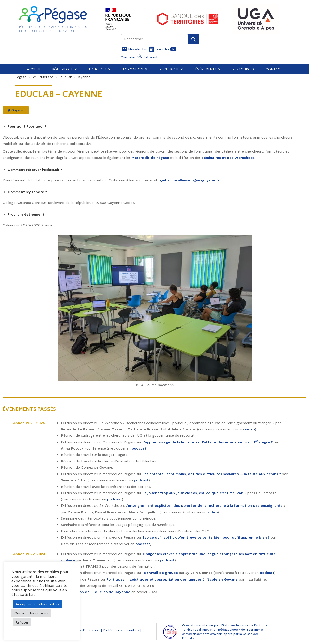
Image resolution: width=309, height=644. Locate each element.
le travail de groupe (160, 573)
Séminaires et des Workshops (228, 158)
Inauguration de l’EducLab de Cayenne (96, 592)
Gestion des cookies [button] (31, 613)
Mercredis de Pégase (150, 158)
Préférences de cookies (121, 630)
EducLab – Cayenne (74, 77)
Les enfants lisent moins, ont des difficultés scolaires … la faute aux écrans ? (212, 474)
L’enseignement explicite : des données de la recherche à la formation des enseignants (204, 505)
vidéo (250, 429)
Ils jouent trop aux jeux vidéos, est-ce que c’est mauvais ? (194, 493)
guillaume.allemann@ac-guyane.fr (190, 180)
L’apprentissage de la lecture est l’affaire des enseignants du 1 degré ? (208, 442)
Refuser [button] (22, 622)
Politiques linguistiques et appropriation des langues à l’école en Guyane (172, 579)
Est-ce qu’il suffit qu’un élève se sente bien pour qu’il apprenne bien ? (206, 537)
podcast (139, 448)
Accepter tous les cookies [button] (37, 604)
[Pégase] (21, 77)
